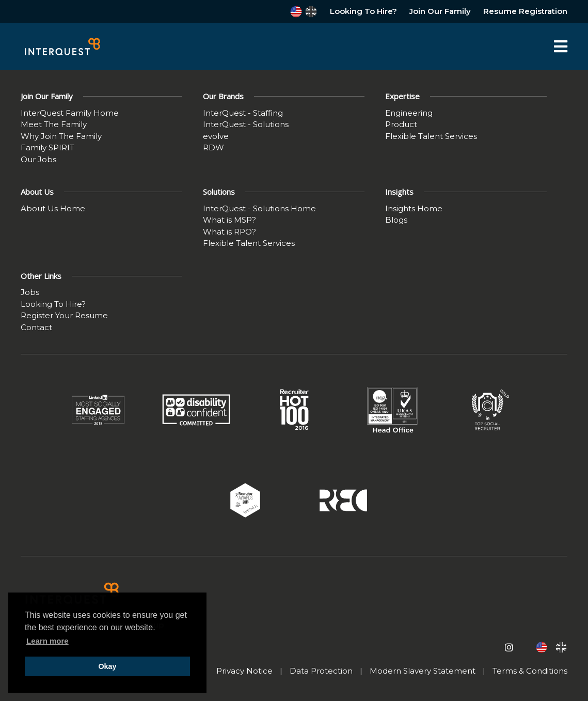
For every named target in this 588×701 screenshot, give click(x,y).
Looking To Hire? (363, 11)
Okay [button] (107, 666)
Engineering (409, 113)
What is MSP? (229, 220)
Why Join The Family (61, 136)
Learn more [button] (47, 641)
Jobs (30, 292)
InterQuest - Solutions (246, 124)
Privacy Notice (244, 671)
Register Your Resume (64, 315)
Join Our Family (440, 11)
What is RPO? (229, 232)
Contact (36, 327)
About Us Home (53, 208)
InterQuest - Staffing (243, 113)
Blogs (396, 220)
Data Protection (321, 671)
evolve (216, 136)
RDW (213, 147)
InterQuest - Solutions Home (259, 208)
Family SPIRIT (47, 147)
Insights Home (414, 208)
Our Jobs (38, 159)
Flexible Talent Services (431, 136)
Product (401, 124)
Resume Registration (525, 11)
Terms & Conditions (530, 671)
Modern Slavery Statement (423, 671)
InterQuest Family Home (70, 113)
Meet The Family (54, 124)
